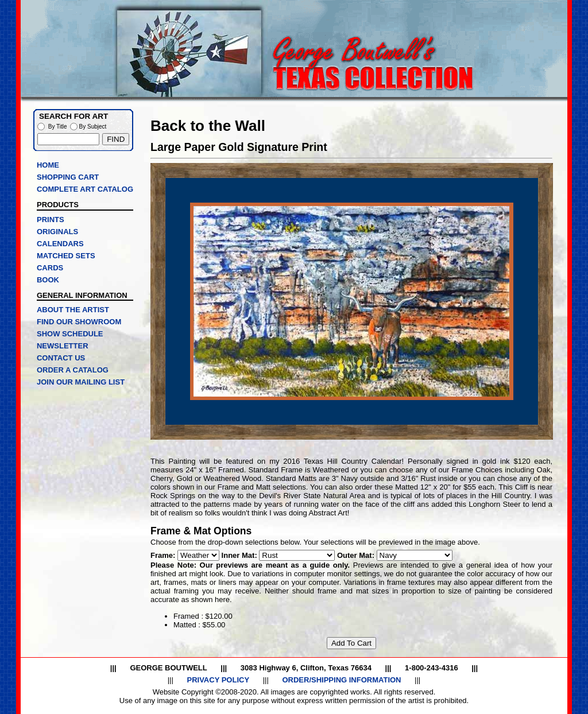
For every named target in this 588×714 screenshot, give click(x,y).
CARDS (50, 268)
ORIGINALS (57, 232)
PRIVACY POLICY (218, 680)
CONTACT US (61, 358)
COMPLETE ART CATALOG (85, 189)
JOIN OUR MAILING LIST (81, 382)
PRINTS (51, 220)
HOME (48, 165)
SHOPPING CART (68, 177)
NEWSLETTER (63, 346)
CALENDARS (60, 244)
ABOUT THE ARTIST (73, 310)
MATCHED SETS (66, 256)
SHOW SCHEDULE (70, 334)
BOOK (48, 280)
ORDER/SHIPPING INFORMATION (341, 680)
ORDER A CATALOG (73, 370)
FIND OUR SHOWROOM (79, 322)
